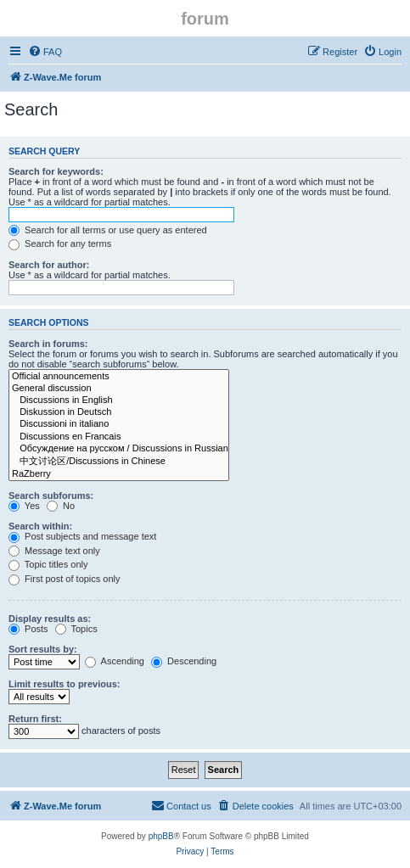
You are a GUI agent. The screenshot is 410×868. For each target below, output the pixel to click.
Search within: (40, 526)
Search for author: (49, 265)
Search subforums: (51, 496)
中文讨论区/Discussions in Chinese (119, 462)
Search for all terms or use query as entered (108, 230)
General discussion (119, 389)
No (61, 506)
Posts (28, 629)
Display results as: (50, 619)
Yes (24, 506)
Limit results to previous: (64, 684)
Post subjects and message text (82, 536)
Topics (76, 629)
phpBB (161, 836)
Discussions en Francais (119, 437)
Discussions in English (119, 400)
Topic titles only (48, 564)
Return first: (35, 719)
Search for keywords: (56, 171)
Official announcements (119, 377)
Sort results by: (43, 649)
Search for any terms (60, 244)
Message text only (54, 551)
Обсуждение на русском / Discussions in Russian (119, 449)
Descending (184, 661)
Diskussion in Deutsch (119, 412)
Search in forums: (48, 344)
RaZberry (119, 474)
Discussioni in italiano (119, 424)
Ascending (115, 661)
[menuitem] (45, 52)
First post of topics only (65, 579)
